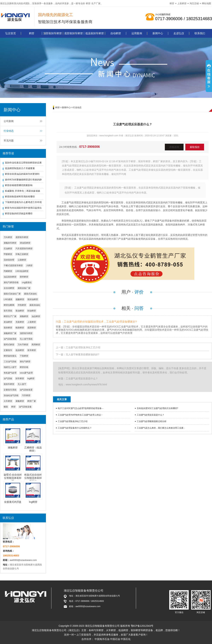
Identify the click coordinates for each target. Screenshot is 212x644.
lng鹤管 (31, 378)
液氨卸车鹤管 (10, 243)
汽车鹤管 (26, 395)
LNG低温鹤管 (22, 271)
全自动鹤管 (9, 288)
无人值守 (22, 384)
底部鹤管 (32, 328)
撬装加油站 (35, 305)
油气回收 (8, 378)
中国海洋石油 (102, 639)
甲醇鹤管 (8, 254)
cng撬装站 (27, 282)
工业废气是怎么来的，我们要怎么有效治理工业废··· (161, 428)
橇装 (6, 407)
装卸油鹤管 (33, 299)
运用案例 (137, 33)
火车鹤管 (8, 401)
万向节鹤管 (23, 345)
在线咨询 (174, 147)
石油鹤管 (8, 249)
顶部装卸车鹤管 (53, 33)
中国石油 (115, 639)
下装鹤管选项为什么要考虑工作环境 (23, 202)
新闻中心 (158, 33)
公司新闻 (9, 121)
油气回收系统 (10, 339)
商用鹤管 (36, 345)
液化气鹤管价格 (11, 282)
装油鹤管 (20, 311)
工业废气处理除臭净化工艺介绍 (83, 347)
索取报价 (195, 147)
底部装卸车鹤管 (74, 33)
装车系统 (8, 311)
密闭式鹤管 (9, 345)
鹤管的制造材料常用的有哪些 (20, 197)
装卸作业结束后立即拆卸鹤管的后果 (23, 163)
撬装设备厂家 (24, 288)
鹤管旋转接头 (10, 356)
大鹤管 (29, 266)
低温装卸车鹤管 (95, 33)
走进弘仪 (179, 33)
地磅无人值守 (10, 367)
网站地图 (207, 3)
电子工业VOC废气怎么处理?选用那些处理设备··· (81, 408)
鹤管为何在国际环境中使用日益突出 (23, 208)
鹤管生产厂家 (10, 316)
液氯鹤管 (24, 316)
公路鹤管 (22, 260)
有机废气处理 (10, 373)
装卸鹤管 (8, 328)
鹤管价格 (24, 367)
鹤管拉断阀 (9, 305)
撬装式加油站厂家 (12, 294)
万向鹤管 (8, 237)
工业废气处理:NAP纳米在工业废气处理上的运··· (80, 415)
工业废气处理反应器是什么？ (151, 415)
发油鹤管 (8, 322)
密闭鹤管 (24, 277)
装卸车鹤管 (9, 384)
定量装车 (8, 350)
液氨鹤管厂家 (10, 333)
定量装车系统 (10, 390)
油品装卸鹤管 (10, 277)
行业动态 (9, 131)
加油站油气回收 (11, 395)
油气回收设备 (25, 407)
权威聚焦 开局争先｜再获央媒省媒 (23, 191)
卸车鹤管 (20, 378)
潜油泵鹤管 (25, 243)
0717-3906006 (90, 147)
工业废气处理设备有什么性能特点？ (75, 428)
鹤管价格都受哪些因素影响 (19, 185)
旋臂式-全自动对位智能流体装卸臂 (13, 478)
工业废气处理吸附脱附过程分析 (152, 421)
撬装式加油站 (30, 294)
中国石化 (126, 639)
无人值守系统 (26, 339)
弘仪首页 (11, 33)
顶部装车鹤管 (26, 333)
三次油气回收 (10, 362)
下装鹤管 (24, 356)
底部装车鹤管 (22, 237)
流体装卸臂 (9, 260)
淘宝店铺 (194, 3)
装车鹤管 (32, 350)
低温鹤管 (20, 350)
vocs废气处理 (26, 373)
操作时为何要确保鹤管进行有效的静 (23, 180)
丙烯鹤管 (8, 271)
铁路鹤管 (20, 328)
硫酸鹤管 (20, 299)
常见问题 (9, 141)
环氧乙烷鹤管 (22, 254)
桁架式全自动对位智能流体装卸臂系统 (33, 478)
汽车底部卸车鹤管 (24, 249)
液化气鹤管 (25, 362)
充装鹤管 (20, 322)
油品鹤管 (36, 316)
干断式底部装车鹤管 (13, 266)
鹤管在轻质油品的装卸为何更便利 (22, 174)
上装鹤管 (182, 3)
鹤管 (88, 3)
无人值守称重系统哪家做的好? (83, 354)
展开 (209, 76)
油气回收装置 (26, 390)
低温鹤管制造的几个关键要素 (20, 168)
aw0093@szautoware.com (23, 560)
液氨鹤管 (20, 401)
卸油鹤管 (32, 311)
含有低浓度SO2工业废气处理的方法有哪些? (157, 408)
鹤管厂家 (32, 401)
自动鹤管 (116, 33)
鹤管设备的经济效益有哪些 (19, 214)
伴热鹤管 (22, 305)
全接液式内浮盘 (13, 502)
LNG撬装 (8, 299)
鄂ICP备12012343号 (142, 626)
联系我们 (200, 33)
